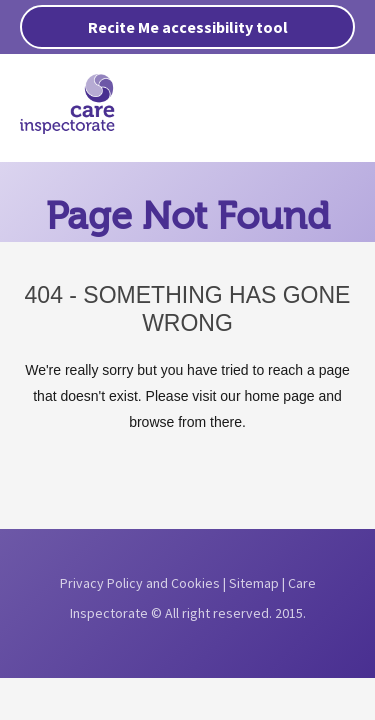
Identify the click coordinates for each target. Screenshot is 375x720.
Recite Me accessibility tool (188, 27)
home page (279, 396)
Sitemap (254, 583)
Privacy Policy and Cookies (140, 583)
